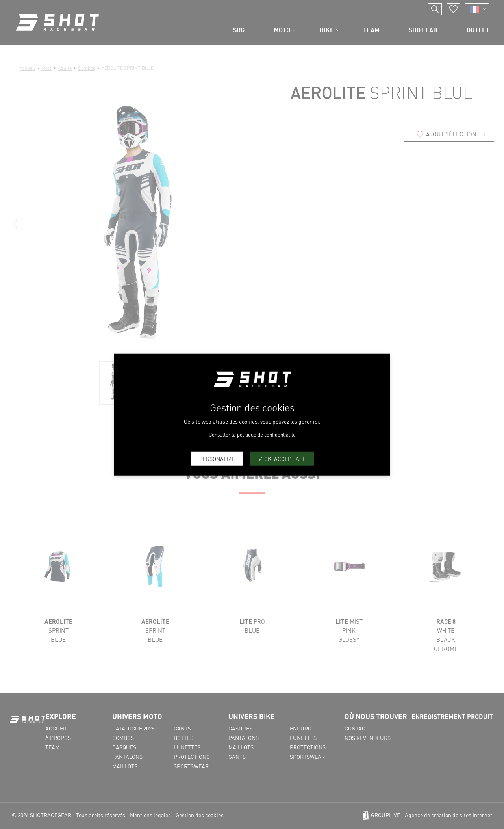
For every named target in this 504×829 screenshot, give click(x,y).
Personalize (217, 458)
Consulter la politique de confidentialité (252, 434)
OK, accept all (282, 458)
